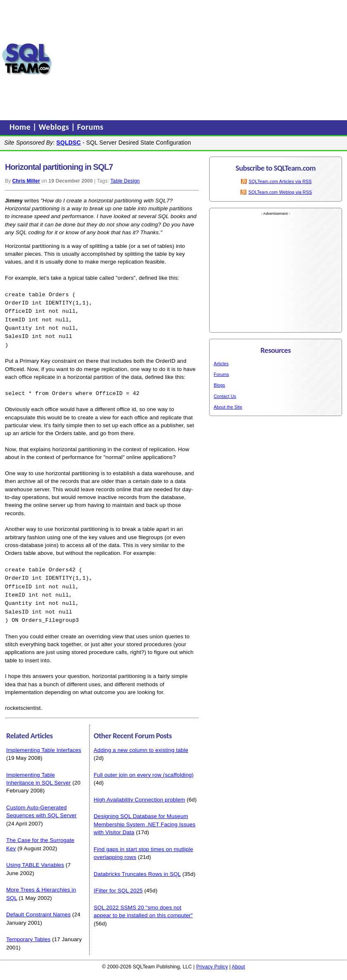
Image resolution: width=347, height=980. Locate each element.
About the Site (228, 407)
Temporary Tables (28, 932)
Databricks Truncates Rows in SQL (137, 867)
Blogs (219, 385)
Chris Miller (26, 181)
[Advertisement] (200, 59)
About (238, 960)
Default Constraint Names (38, 907)
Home (21, 127)
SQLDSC (69, 143)
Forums (90, 127)
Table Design (125, 181)
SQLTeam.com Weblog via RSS (280, 192)
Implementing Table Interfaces (44, 743)
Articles (221, 364)
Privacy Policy (212, 960)
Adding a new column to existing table (141, 743)
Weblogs (55, 127)
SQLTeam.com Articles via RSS (280, 181)
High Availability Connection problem (139, 793)
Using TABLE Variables (35, 858)
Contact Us (225, 396)
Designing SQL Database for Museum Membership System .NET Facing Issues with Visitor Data (145, 817)
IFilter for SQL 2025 (118, 884)
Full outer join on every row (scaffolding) (144, 768)
